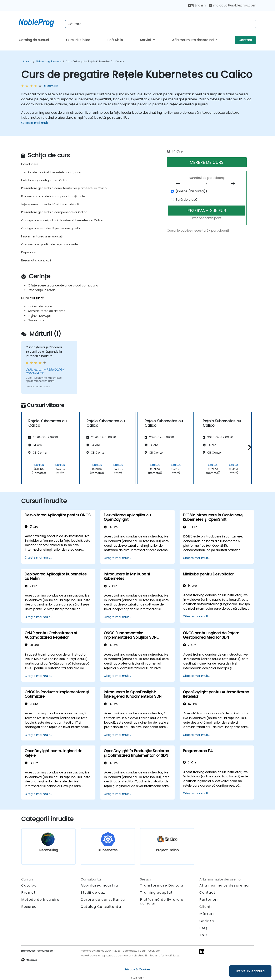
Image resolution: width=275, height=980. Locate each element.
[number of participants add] (234, 184)
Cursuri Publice (78, 40)
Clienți (206, 907)
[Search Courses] (161, 24)
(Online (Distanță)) (191, 191)
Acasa (27, 61)
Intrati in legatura (250, 971)
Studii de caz (93, 892)
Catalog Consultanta (101, 907)
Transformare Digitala (162, 885)
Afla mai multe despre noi (193, 40)
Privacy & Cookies (137, 969)
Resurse (29, 907)
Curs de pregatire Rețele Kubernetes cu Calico (95, 61)
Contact (245, 40)
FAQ (203, 928)
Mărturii (207, 914)
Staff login (138, 978)
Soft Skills (115, 40)
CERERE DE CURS (207, 162)
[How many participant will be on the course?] (207, 184)
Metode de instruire (40, 900)
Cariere (207, 921)
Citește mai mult (35, 123)
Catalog (29, 885)
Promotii (29, 892)
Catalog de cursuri (34, 40)
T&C (203, 935)
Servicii (146, 40)
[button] (249, 447)
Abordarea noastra (99, 885)
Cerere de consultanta (103, 900)
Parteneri (209, 900)
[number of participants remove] (179, 184)
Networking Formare (49, 61)
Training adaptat (156, 892)
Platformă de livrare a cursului (162, 901)
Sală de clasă (187, 200)
